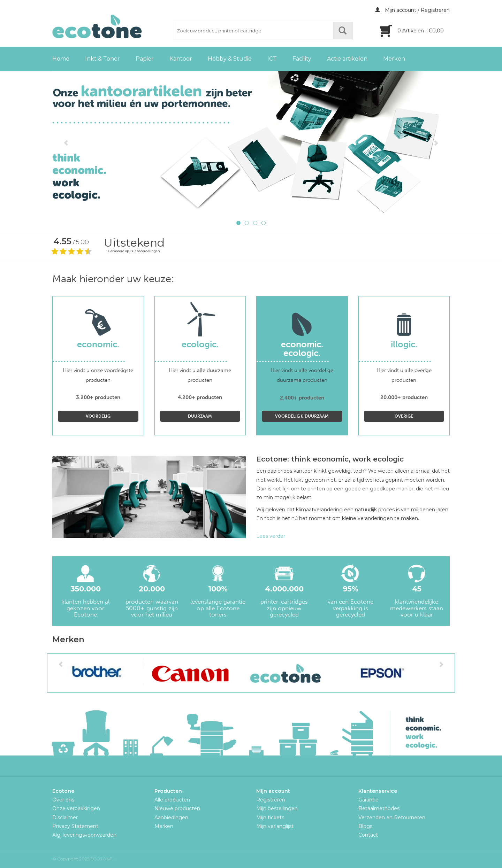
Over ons (63, 800)
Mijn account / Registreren (412, 10)
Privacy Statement (75, 826)
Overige (404, 416)
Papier (145, 59)
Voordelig (98, 416)
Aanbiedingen (171, 817)
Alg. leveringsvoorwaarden (84, 835)
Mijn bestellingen (277, 808)
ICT (272, 59)
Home (61, 59)
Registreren (271, 800)
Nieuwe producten (177, 808)
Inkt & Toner (102, 59)
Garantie (368, 800)
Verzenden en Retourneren (392, 817)
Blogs (365, 826)
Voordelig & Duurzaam (302, 416)
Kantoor (181, 59)
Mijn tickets (270, 817)
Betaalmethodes (379, 808)
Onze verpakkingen (76, 808)
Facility (302, 59)
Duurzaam (200, 416)
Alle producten (172, 800)
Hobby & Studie (230, 59)
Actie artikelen (347, 59)
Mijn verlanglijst (275, 826)
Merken (394, 59)
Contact (368, 835)
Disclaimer (65, 817)
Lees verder (271, 536)
